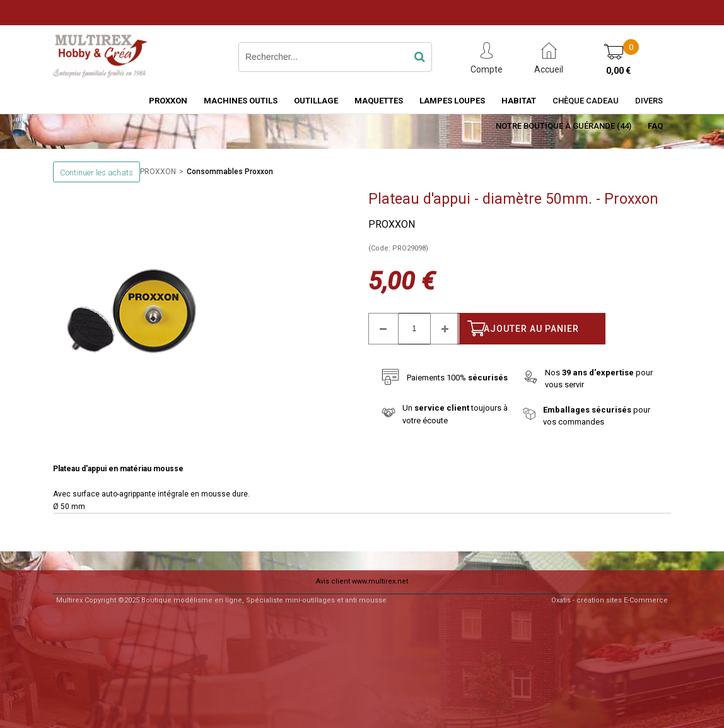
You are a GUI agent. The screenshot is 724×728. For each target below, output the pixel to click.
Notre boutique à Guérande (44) (563, 126)
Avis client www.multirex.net (362, 581)
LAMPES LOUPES (452, 101)
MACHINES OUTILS (241, 101)
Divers (649, 101)
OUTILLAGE (316, 101)
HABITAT (519, 101)
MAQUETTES (379, 101)
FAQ (655, 126)
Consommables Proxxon (230, 172)
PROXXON (168, 101)
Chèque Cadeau (586, 101)
